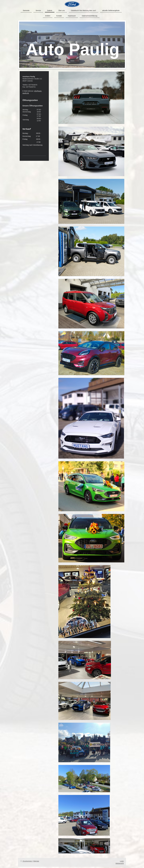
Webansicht (120, 863)
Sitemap (36, 861)
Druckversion (26, 861)
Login (122, 861)
